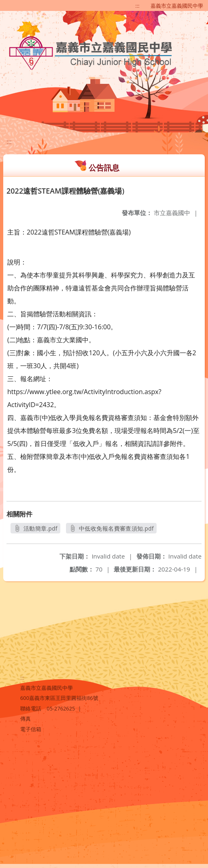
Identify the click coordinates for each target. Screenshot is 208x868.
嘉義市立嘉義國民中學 (177, 6)
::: (138, 6)
